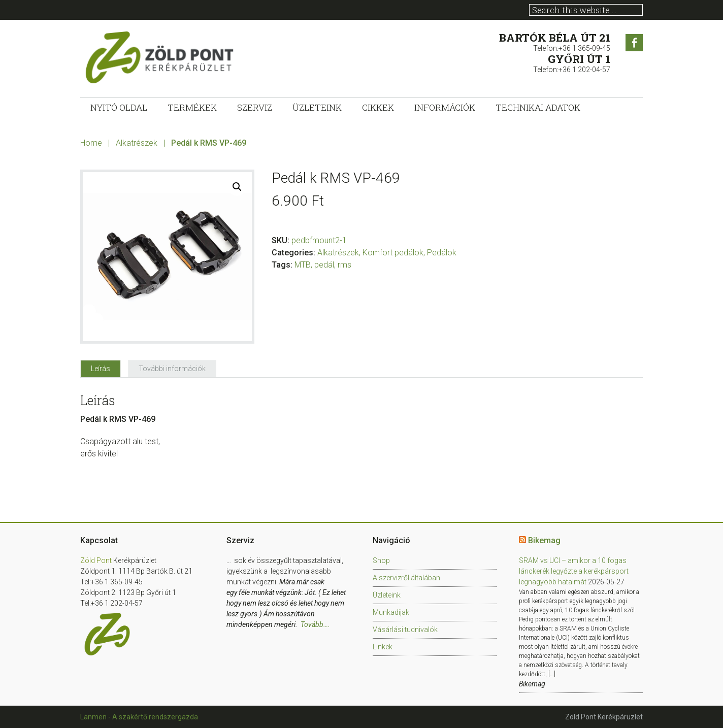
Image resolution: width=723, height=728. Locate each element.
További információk (172, 369)
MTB (303, 265)
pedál (324, 265)
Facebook (634, 43)
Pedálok (442, 253)
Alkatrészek (137, 143)
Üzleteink (387, 595)
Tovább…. (315, 624)
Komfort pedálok (393, 253)
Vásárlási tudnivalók (405, 630)
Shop (381, 560)
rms (344, 265)
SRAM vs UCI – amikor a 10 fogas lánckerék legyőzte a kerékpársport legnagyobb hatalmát (574, 571)
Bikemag (544, 540)
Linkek (383, 647)
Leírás (101, 369)
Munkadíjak (391, 612)
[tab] (101, 369)
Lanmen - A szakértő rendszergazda (139, 717)
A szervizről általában (406, 578)
